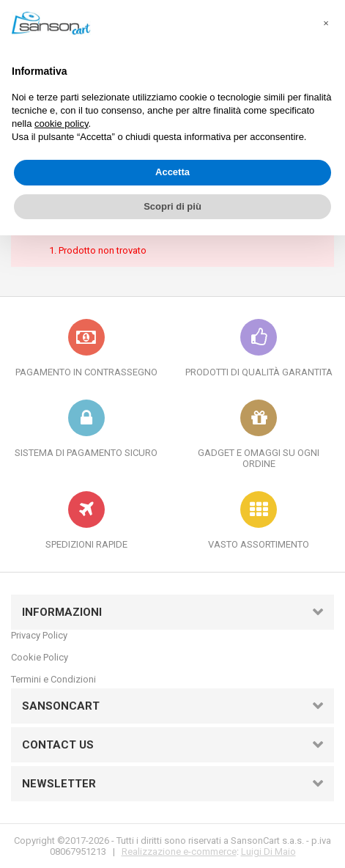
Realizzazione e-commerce (179, 852)
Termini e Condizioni (53, 679)
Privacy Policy (39, 635)
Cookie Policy (40, 657)
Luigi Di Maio (268, 852)
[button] (326, 23)
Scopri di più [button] (172, 206)
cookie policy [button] (61, 124)
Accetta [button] (172, 172)
